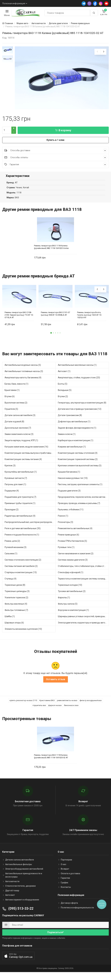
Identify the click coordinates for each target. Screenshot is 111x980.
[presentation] (97, 52)
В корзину (63, 132)
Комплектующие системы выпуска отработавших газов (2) (30, 455)
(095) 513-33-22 (18, 910)
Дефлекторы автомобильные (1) (74, 423)
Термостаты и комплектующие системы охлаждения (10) (83, 580)
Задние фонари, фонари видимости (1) (77, 430)
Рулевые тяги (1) (66, 549)
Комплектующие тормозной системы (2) (78, 461)
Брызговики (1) (12, 392)
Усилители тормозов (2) (16, 599)
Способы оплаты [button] (56, 159)
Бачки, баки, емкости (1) (16, 386)
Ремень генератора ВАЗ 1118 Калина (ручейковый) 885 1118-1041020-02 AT (51, 758)
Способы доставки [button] (56, 152)
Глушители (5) (11, 411)
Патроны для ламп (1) (15, 486)
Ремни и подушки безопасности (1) (22, 536)
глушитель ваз (39, 707)
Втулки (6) (10, 398)
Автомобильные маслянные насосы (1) (77, 367)
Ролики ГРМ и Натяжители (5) (72, 543)
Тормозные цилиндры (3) (17, 593)
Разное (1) (63, 518)
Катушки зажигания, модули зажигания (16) (26, 448)
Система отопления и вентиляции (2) (23, 562)
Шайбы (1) (10, 618)
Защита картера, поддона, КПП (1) (21, 442)
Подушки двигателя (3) (69, 492)
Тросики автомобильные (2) (72, 593)
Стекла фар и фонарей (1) (71, 574)
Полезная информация (14, 3)
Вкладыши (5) (65, 392)
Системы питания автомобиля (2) (21, 568)
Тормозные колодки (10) (70, 587)
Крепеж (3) (10, 467)
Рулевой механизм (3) (16, 549)
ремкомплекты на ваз (67, 702)
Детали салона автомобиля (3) (20, 417)
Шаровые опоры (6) (14, 624)
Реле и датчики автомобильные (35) (23, 530)
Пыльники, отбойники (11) (71, 511)
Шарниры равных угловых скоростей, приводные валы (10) (83, 618)
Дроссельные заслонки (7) (18, 430)
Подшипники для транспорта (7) (20, 499)
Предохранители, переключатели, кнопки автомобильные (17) (83, 499)
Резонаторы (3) (65, 524)
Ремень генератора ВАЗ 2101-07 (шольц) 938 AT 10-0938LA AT (55, 315)
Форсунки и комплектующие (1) (73, 612)
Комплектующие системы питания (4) (23, 461)
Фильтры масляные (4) (16, 606)
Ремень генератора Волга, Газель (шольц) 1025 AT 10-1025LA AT (89, 317)
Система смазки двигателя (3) (73, 562)
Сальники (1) (11, 555)
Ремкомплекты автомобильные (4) (75, 530)
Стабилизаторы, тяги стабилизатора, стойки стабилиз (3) (83, 568)
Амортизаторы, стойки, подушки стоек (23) (79, 379)
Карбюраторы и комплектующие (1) (76, 442)
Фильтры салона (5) (68, 606)
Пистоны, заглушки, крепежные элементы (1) (80, 486)
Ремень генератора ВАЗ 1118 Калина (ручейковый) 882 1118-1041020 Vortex (51, 249)
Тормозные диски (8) (15, 587)
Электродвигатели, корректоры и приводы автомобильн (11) (83, 624)
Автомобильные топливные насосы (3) (24, 373)
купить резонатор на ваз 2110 (23, 702)
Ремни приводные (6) (68, 536)
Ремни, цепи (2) (12, 543)
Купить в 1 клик (55, 142)
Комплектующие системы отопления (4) (78, 455)
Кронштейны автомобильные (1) (21, 474)
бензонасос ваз (71, 707)
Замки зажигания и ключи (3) (19, 436)
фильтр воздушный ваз (91, 702)
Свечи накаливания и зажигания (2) (76, 555)
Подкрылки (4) (12, 492)
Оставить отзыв (56, 681)
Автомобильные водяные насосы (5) (23, 367)
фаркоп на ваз (55, 707)
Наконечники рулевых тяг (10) (73, 480)
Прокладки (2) (12, 511)
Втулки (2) (63, 398)
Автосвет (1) (64, 373)
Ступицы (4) (11, 580)
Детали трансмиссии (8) (70, 417)
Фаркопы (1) (64, 599)
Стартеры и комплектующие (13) (21, 574)
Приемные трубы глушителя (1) (20, 505)
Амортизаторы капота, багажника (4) (23, 379)
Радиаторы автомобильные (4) (20, 518)
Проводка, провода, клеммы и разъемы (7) (79, 505)
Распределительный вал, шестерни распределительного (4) (30, 524)
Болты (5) (63, 386)
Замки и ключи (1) (67, 436)
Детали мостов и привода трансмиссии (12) (80, 411)
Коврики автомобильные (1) (72, 448)
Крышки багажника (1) (69, 474)
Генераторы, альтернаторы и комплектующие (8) (82, 404)
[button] (51, 335)
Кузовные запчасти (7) (16, 480)
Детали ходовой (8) (14, 423)
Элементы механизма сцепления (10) (23, 631)
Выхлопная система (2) (16, 404)
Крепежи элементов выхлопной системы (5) (80, 467)
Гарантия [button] (56, 166)
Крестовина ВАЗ (47, 702)
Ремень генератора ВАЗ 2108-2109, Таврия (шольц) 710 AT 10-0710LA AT (19, 317)
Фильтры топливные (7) (16, 612)
